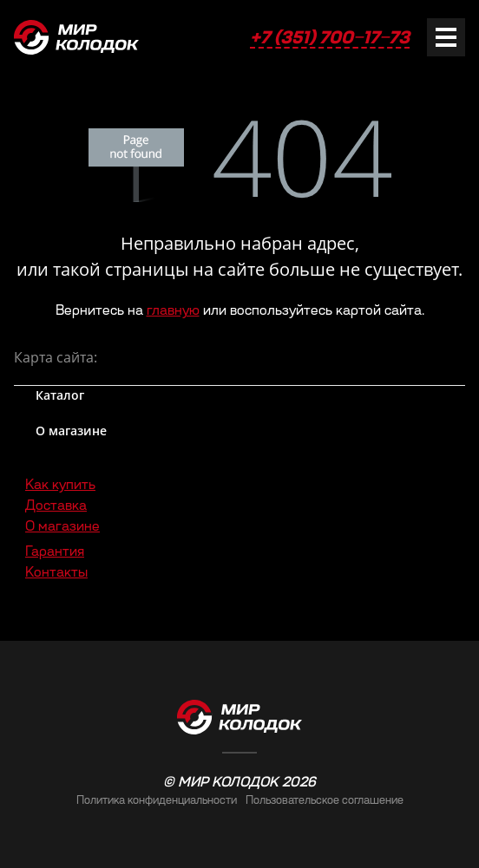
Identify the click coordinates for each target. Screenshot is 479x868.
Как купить (60, 484)
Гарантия (55, 551)
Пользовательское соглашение (325, 800)
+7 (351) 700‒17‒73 (330, 37)
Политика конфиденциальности (157, 800)
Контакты (56, 572)
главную (173, 310)
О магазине (62, 526)
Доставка (56, 505)
